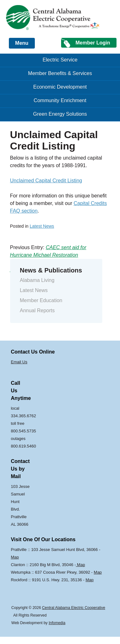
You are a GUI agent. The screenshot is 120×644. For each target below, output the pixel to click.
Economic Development (60, 87)
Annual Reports (37, 310)
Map (15, 557)
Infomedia (57, 623)
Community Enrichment (60, 100)
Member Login (93, 43)
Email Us (19, 362)
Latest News (42, 226)
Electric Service (60, 60)
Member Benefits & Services (60, 73)
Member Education (41, 300)
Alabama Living (37, 280)
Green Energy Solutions (60, 114)
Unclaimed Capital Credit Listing (46, 181)
